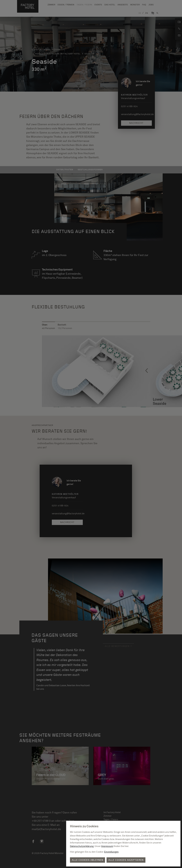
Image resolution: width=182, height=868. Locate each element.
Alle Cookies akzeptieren (126, 860)
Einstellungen (111, 852)
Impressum (107, 846)
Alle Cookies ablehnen (87, 860)
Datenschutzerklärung (82, 846)
